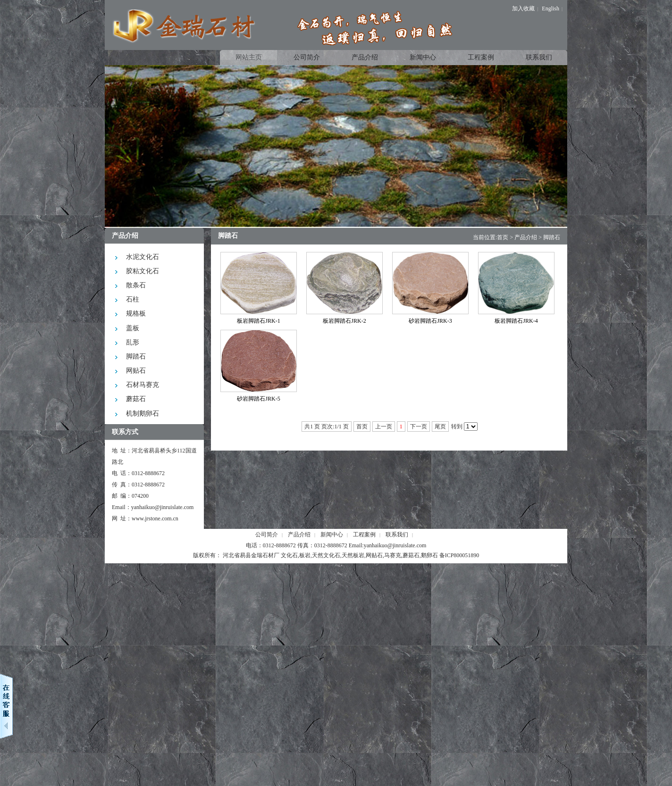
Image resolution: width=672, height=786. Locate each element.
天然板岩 (353, 555)
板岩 (305, 555)
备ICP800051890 (459, 555)
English (550, 8)
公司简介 (267, 535)
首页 (503, 237)
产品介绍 (526, 237)
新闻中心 (332, 535)
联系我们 (397, 535)
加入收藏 (523, 8)
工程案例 (364, 535)
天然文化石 (326, 555)
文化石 (289, 555)
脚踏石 (552, 237)
